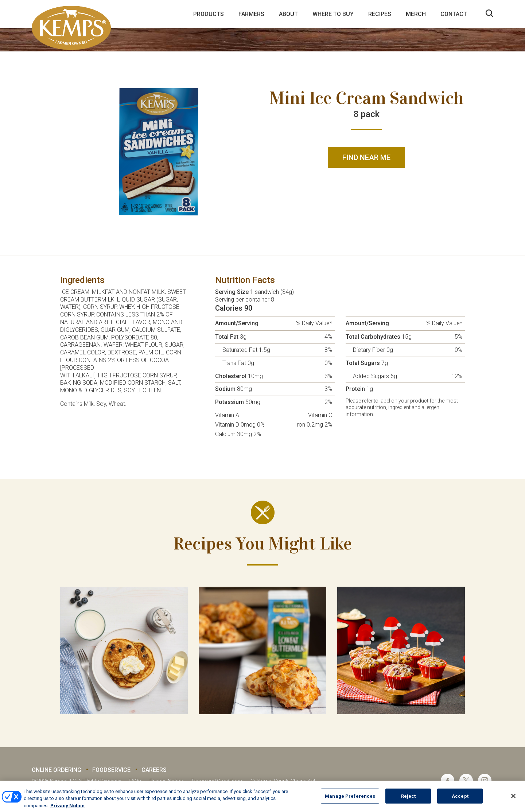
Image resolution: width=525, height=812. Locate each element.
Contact (454, 14)
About (288, 14)
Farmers (251, 14)
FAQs (135, 781)
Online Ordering (57, 770)
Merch (416, 14)
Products (209, 14)
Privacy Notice (166, 781)
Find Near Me (366, 158)
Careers (154, 770)
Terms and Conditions (217, 781)
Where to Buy (333, 14)
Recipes (380, 14)
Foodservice (111, 770)
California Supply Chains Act (283, 781)
